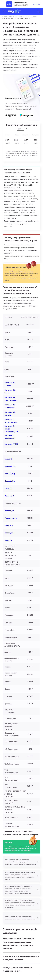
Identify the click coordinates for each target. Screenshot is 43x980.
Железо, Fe (9, 511)
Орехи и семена (31, 16)
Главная (5, 16)
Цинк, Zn (8, 540)
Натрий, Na (10, 481)
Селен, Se (9, 533)
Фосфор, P (9, 496)
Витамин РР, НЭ (11, 444)
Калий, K (8, 459)
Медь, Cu (9, 525)
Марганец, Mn (11, 518)
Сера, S (8, 488)
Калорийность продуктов (17, 16)
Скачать (36, 4)
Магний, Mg (10, 474)
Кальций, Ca (10, 466)
